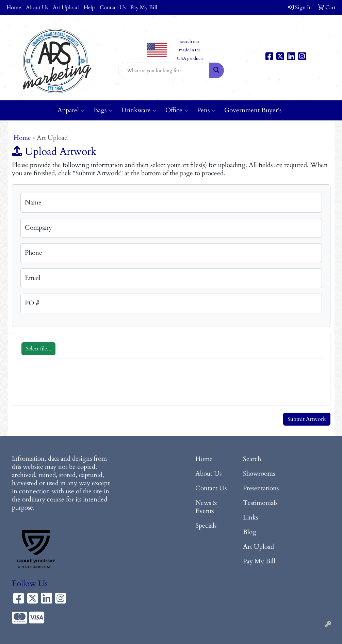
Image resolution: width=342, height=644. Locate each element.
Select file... (38, 349)
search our (190, 42)
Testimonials (260, 503)
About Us (37, 7)
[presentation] (70, 386)
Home (14, 7)
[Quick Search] (164, 70)
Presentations (261, 488)
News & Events (206, 507)
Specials (206, 526)
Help (89, 7)
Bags (103, 110)
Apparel (71, 110)
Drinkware (139, 110)
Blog (250, 532)
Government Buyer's (253, 110)
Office (177, 110)
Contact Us (113, 7)
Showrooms (259, 474)
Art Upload (66, 7)
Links (250, 518)
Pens (206, 110)
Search (252, 459)
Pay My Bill (144, 7)
